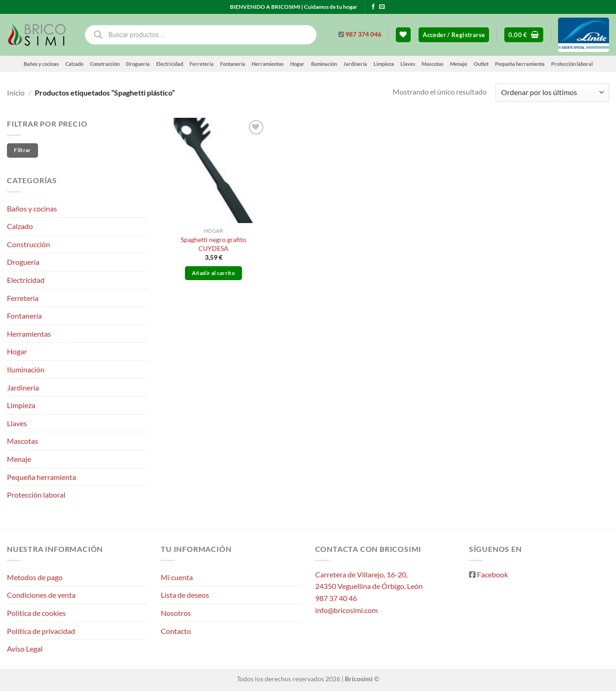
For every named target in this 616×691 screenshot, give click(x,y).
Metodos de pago (35, 577)
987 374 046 (363, 34)
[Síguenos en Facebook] (373, 7)
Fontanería (233, 64)
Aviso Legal (25, 649)
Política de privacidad (41, 631)
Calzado (74, 64)
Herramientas (268, 64)
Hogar (297, 64)
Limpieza (384, 64)
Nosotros (176, 613)
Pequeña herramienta (520, 64)
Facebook (492, 574)
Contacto (176, 631)
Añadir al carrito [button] (213, 273)
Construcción (105, 64)
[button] (454, 35)
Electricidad (170, 64)
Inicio (16, 93)
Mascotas (433, 64)
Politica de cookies (36, 613)
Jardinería (355, 64)
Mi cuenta (177, 577)
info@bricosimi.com (346, 610)
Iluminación (324, 64)
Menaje (459, 64)
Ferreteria (202, 64)
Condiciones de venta (41, 595)
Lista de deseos (185, 595)
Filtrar (22, 150)
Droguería (138, 64)
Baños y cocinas (41, 64)
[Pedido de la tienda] (552, 93)
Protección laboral (572, 64)
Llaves (408, 64)
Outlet (481, 64)
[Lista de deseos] (403, 35)
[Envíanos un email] (382, 7)
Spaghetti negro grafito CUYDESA (213, 244)
